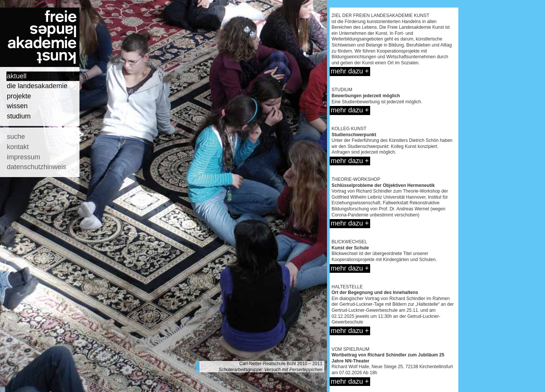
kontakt (18, 147)
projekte (19, 96)
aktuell (17, 76)
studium (19, 116)
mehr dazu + (350, 71)
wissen (17, 106)
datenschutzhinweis (37, 167)
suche (16, 137)
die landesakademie (37, 86)
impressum (23, 157)
